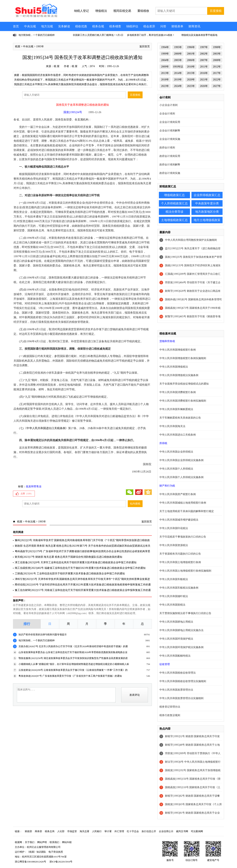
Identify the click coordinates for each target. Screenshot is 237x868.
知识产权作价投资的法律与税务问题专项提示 (43, 635)
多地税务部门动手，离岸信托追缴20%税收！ (151, 35)
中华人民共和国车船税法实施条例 (179, 588)
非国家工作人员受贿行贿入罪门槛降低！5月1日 (98, 35)
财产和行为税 (167, 486)
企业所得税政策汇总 (207, 195)
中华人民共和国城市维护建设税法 (179, 520)
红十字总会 (133, 831)
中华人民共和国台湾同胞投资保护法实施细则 (191, 240)
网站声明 (42, 842)
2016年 (204, 73)
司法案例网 (197, 831)
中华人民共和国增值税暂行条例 (178, 350)
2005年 (178, 60)
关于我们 (30, 842)
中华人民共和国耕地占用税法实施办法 (181, 630)
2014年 (178, 73)
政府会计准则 (167, 148)
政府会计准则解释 (170, 165)
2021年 (204, 80)
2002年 (204, 54)
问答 (163, 26)
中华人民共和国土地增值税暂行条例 (180, 562)
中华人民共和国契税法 (172, 605)
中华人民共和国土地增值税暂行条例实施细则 (185, 571)
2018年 (165, 80)
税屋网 (18, 842)
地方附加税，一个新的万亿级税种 (37, 35)
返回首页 (145, 46)
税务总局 (50, 831)
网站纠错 (67, 842)
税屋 (18, 46)
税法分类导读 (174, 212)
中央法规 (30, 26)
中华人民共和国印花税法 (174, 528)
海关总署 (84, 831)
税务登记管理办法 (170, 707)
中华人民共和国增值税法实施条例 (179, 375)
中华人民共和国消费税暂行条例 (178, 392)
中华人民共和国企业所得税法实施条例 (181, 460)
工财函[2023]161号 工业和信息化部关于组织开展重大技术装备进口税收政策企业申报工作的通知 (70, 574)
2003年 (217, 54)
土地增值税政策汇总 (174, 220)
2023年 (165, 86)
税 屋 (57, 66)
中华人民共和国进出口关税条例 (46, 428)
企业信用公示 (166, 831)
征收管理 (165, 664)
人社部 (61, 831)
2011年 (204, 67)
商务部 (38, 831)
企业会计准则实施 (170, 139)
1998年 (217, 47)
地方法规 (47, 26)
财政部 (28, 831)
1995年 (40, 46)
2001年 (191, 54)
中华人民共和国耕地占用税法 (176, 622)
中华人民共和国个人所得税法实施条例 (181, 477)
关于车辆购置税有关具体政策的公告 (180, 418)
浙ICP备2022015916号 (61, 862)
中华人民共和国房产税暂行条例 (178, 494)
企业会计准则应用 (170, 122)
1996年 (191, 47)
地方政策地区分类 (207, 212)
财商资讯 (194, 26)
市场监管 (72, 831)
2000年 (178, 54)
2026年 (204, 86)
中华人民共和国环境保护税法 (176, 639)
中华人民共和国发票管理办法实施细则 (181, 698)
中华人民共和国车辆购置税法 (176, 409)
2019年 (178, 80)
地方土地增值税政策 (207, 220)
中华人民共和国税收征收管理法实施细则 (183, 681)
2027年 (217, 86)
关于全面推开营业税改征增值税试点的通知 (184, 384)
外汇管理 (119, 831)
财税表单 (177, 26)
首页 (16, 26)
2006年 (191, 60)
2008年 (217, 60)
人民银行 (97, 831)
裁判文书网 (182, 831)
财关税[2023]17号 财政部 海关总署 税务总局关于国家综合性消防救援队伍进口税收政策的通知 (69, 557)
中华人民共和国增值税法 (174, 367)
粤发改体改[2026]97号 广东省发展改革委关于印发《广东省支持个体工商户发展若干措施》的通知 (70, 676)
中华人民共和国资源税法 (174, 545)
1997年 (204, 47)
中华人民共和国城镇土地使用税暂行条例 (183, 503)
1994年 (165, 47)
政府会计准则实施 (170, 173)
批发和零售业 (34, 486)
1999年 (165, 54)
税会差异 (149, 26)
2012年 (217, 67)
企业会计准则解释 (170, 131)
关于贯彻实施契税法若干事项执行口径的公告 (185, 613)
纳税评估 (132, 26)
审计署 (108, 831)
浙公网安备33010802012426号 (30, 862)
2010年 (191, 67)
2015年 (191, 73)
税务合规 (98, 26)
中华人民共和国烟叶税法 (174, 596)
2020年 (191, 80)
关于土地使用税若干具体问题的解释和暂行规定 (187, 511)
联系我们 (54, 842)
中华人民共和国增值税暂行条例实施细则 (183, 358)
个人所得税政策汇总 (174, 203)
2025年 (191, 86)
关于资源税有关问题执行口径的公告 (180, 554)
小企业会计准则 (168, 105)
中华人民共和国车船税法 (174, 579)
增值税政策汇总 (174, 195)
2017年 (217, 73)
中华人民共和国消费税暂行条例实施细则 (183, 401)
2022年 (217, 80)
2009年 (165, 67)
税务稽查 (115, 26)
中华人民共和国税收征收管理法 (178, 673)
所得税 (163, 443)
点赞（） (27, 494)
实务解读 (64, 26)
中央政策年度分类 (207, 203)
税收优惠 (81, 26)
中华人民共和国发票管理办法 (176, 690)
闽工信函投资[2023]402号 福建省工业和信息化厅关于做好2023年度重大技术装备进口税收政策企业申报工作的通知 (80, 568)
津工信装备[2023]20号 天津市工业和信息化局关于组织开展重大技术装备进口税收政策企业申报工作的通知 (76, 562)
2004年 (165, 60)
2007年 (204, 60)
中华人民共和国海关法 (172, 426)
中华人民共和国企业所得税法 (176, 452)
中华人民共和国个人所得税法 (176, 469)
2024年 (178, 86)
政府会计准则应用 (170, 156)
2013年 (165, 73)
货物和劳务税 (167, 341)
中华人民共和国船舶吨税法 (175, 656)
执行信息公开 (149, 831)
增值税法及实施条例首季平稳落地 (199, 35)
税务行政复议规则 (170, 715)
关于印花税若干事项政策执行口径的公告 (183, 537)
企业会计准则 (167, 114)
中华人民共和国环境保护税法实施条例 (181, 647)
